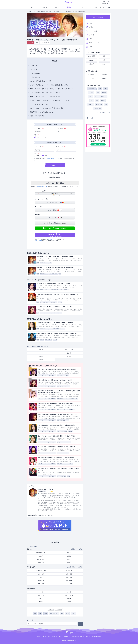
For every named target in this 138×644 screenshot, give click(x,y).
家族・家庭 (69, 577)
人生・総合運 (92, 56)
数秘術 (41, 356)
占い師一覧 (90, 35)
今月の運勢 (69, 584)
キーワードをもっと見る (104, 112)
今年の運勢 (41, 584)
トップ (33, 7)
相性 (92, 101)
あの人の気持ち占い (45, 43)
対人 (41, 577)
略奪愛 (103, 101)
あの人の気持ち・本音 (51, 11)
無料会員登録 (39, 241)
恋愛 (37, 43)
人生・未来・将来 (69, 571)
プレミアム (31, 43)
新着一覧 (45, 7)
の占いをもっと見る (41, 515)
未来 (62, 614)
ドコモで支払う (55, 218)
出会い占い (41, 563)
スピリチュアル (69, 350)
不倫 (100, 89)
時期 (67, 614)
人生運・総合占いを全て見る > (75, 567)
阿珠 (35, 614)
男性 (46, 137)
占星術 (41, 360)
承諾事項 (44, 187)
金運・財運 (69, 574)
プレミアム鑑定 (37, 11)
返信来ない (90, 105)
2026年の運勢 (98, 108)
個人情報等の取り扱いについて (52, 158)
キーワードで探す (105, 7)
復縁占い (69, 556)
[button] (55, 194)
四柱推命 (69, 356)
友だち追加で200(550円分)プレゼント (55, 228)
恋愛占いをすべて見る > (77, 549)
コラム (81, 7)
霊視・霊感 (41, 595)
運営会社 (88, 637)
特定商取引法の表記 (97, 637)
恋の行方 (41, 556)
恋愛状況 (69, 553)
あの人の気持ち (54, 614)
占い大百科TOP (30, 11)
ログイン (50, 239)
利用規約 (39, 187)
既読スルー (99, 105)
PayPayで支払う (55, 210)
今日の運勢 (41, 581)
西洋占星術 (104, 75)
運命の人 (92, 64)
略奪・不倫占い (41, 559)
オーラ (41, 353)
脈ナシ (90, 97)
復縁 (97, 101)
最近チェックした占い (93, 43)
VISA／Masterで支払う (55, 202)
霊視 (40, 614)
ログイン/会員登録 (98, 17)
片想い (73, 614)
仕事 (106, 105)
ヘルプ (89, 47)
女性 (38, 137)
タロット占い (92, 75)
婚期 (104, 60)
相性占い (69, 559)
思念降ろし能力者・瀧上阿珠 (46, 489)
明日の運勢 (69, 581)
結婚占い (69, 563)
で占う (55, 165)
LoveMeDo (91, 93)
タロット (41, 350)
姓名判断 (69, 353)
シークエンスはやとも (101, 97)
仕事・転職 (41, 574)
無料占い (57, 7)
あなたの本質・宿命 (41, 571)
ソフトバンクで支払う (55, 223)
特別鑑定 (69, 7)
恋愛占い (43, 11)
